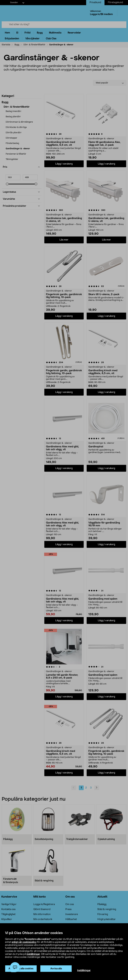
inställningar (33, 954)
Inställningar (84, 971)
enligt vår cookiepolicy (24, 942)
